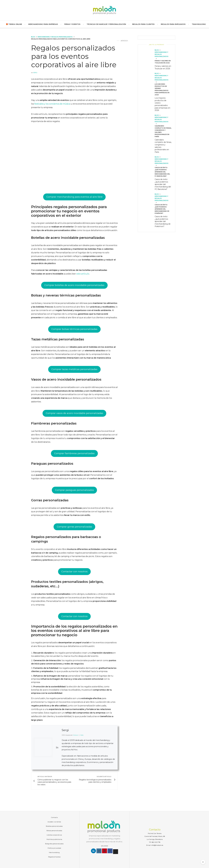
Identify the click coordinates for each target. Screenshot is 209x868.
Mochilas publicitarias (54, 839)
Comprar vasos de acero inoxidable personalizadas (74, 413)
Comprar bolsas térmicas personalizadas (74, 329)
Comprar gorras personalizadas (74, 527)
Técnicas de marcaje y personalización (106, 24)
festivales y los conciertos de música (52, 104)
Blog (33, 37)
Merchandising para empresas (43, 24)
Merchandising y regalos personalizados (55, 37)
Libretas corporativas (54, 835)
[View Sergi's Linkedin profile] (57, 747)
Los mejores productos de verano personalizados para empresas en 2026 (162, 104)
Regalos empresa (54, 857)
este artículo (83, 274)
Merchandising (54, 852)
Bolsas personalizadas (54, 831)
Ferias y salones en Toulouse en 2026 (163, 67)
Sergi (35, 73)
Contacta (54, 817)
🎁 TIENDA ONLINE (14, 24)
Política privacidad (54, 848)
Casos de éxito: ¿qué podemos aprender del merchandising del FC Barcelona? (163, 184)
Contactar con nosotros (74, 572)
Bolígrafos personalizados (54, 844)
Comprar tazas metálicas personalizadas (74, 369)
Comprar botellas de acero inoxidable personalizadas (74, 285)
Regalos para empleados (173, 24)
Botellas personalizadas (54, 826)
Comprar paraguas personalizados (74, 490)
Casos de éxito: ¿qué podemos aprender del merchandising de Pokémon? (163, 221)
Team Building (199, 24)
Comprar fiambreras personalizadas (74, 453)
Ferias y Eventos (72, 24)
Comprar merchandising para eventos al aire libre (74, 197)
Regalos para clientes (143, 24)
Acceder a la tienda (54, 822)
